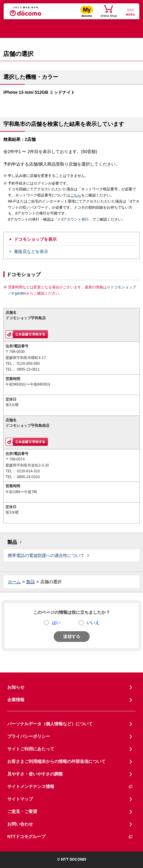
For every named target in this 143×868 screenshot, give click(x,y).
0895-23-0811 (28, 369)
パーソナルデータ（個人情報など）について (50, 724)
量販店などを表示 (31, 251)
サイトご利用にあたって (31, 749)
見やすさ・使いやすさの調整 (35, 774)
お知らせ (16, 687)
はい (56, 623)
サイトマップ (20, 799)
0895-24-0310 (28, 477)
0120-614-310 (28, 471)
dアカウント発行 (73, 220)
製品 (12, 542)
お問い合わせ (20, 824)
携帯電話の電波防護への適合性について (46, 555)
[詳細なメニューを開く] (130, 12)
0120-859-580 (28, 364)
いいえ (93, 623)
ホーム (14, 582)
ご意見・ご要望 (22, 811)
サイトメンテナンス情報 (70, 787)
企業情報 (16, 700)
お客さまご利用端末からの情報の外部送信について (56, 761)
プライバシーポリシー (29, 736)
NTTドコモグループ (70, 837)
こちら (76, 195)
